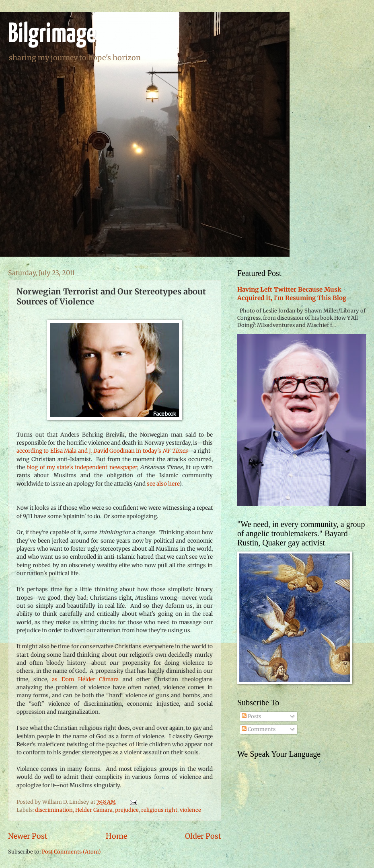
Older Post (203, 836)
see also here (163, 484)
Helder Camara (94, 810)
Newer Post (28, 836)
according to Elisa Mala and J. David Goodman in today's (102, 451)
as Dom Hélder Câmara (85, 679)
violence (190, 810)
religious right (159, 810)
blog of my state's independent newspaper (82, 467)
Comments (259, 729)
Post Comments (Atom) (71, 852)
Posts (251, 716)
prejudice (127, 810)
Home (116, 836)
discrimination (54, 810)
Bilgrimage (52, 35)
